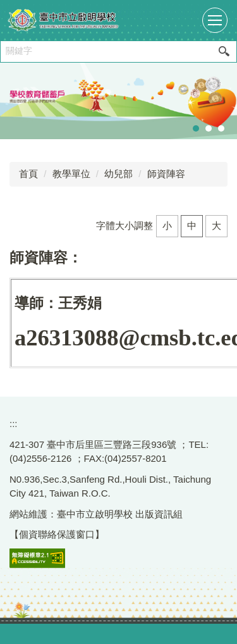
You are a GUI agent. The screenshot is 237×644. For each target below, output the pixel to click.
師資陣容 (166, 174)
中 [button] (192, 226)
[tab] (196, 128)
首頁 (28, 174)
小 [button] (167, 226)
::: (14, 424)
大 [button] (216, 226)
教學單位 (71, 174)
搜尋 (224, 52)
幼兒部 (118, 174)
